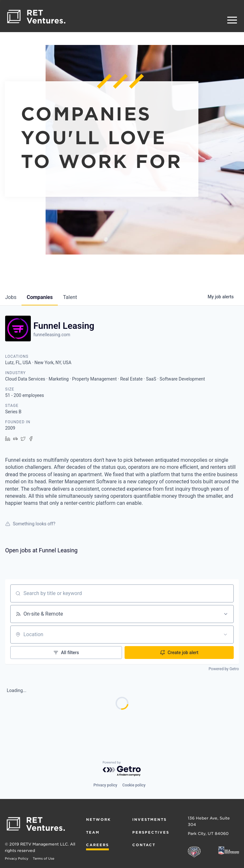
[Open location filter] (225, 635)
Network (98, 820)
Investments (149, 820)
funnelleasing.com (52, 335)
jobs (11, 297)
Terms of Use (44, 858)
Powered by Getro (224, 669)
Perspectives (151, 832)
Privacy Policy (17, 858)
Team (93, 832)
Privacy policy (105, 785)
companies (40, 297)
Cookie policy (134, 785)
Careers (97, 845)
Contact (144, 845)
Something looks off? (30, 524)
